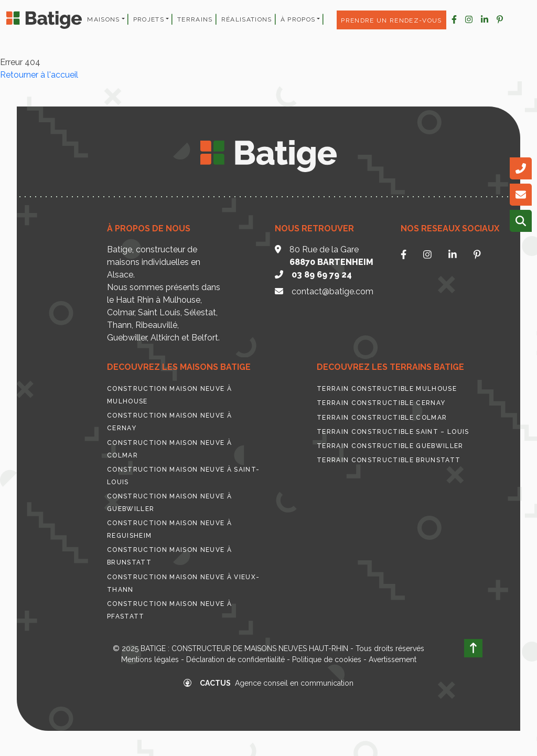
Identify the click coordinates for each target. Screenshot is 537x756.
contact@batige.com (332, 291)
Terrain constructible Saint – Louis (393, 432)
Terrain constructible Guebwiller (390, 446)
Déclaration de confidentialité (235, 659)
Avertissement (393, 659)
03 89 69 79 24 (322, 275)
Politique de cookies (327, 659)
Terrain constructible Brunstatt (389, 460)
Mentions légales (150, 659)
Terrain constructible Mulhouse (387, 389)
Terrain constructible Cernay (381, 403)
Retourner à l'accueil (39, 75)
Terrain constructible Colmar (382, 418)
